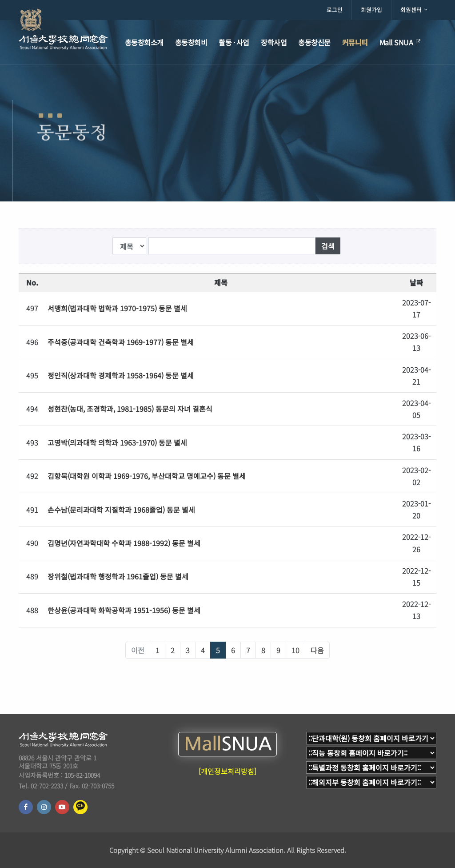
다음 (317, 650)
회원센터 (414, 10)
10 (295, 650)
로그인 (335, 10)
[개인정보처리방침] (227, 771)
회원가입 (371, 10)
